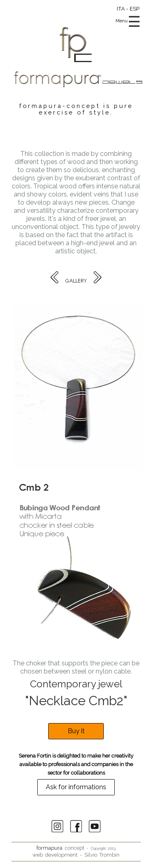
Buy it (76, 731)
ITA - (123, 9)
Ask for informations (76, 787)
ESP (135, 9)
